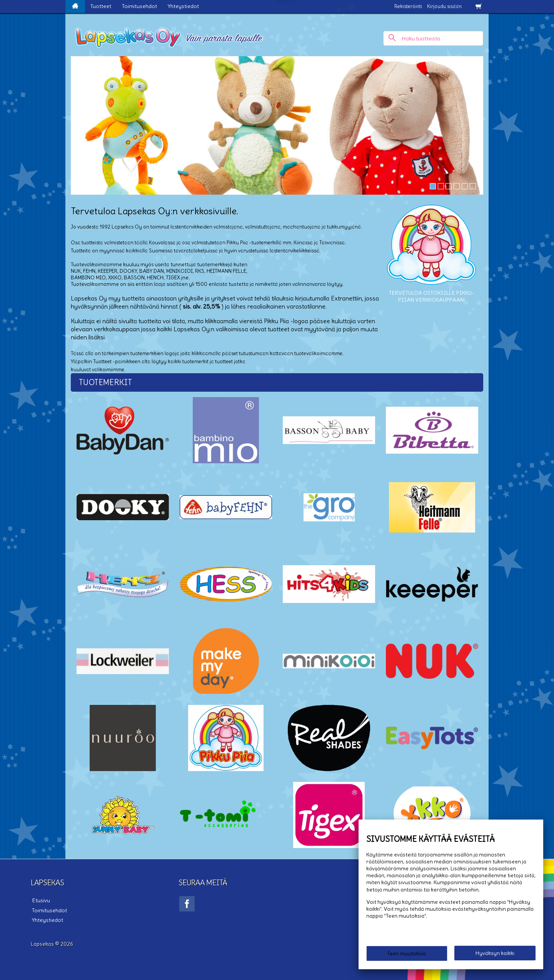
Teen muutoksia (407, 954)
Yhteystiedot (183, 6)
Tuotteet (101, 6)
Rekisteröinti (408, 6)
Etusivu (40, 900)
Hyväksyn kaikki (495, 953)
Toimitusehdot (139, 6)
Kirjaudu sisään (444, 6)
